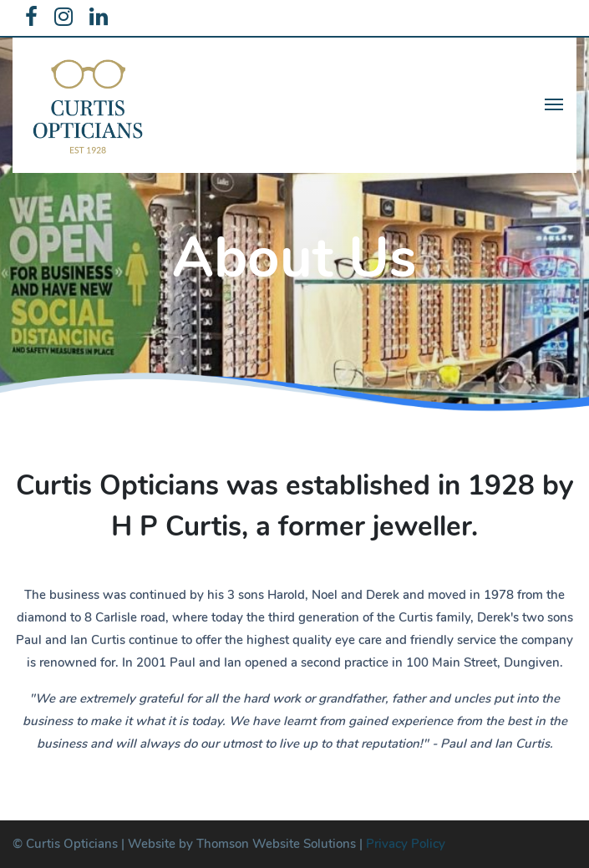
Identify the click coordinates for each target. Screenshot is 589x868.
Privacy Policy (406, 844)
